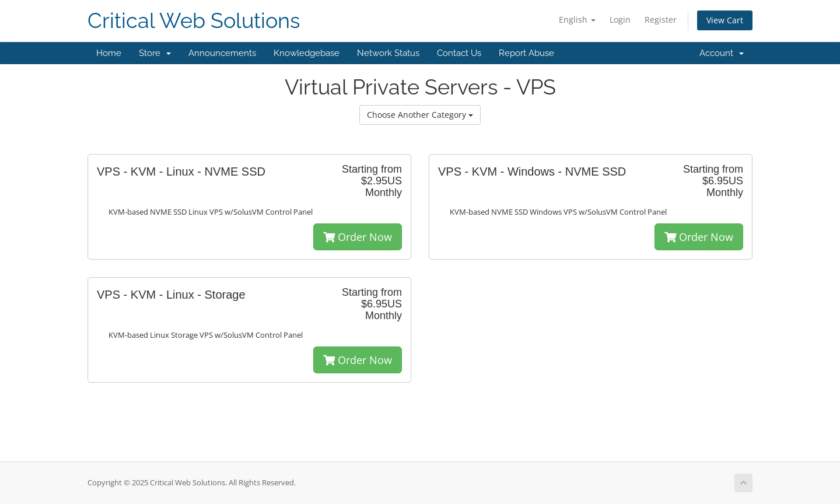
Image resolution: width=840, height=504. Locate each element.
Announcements (222, 53)
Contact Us (459, 53)
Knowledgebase (307, 53)
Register (661, 20)
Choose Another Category (420, 115)
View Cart (725, 20)
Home (109, 53)
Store (155, 53)
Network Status (388, 53)
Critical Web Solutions (194, 21)
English (577, 20)
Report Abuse (526, 53)
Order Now (358, 237)
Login (620, 20)
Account (722, 53)
